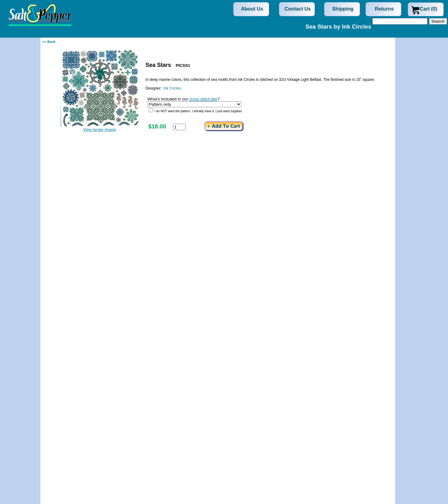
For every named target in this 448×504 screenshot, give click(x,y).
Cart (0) (428, 9)
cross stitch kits (203, 99)
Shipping (343, 9)
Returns (384, 9)
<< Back (49, 42)
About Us (252, 9)
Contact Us (298, 9)
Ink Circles (172, 88)
